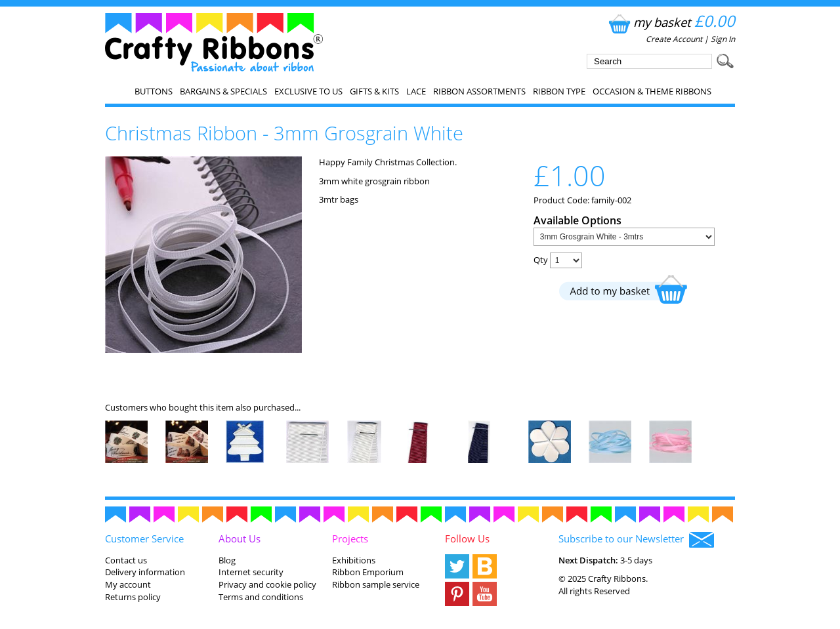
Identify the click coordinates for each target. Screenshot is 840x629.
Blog (227, 560)
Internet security (251, 572)
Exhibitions (354, 560)
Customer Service (144, 538)
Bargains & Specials (223, 91)
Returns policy (133, 597)
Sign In (723, 39)
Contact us (126, 560)
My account (128, 584)
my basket (670, 22)
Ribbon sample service (376, 584)
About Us (240, 538)
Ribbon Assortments (479, 91)
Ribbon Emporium (368, 572)
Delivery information (145, 572)
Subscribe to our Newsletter (636, 540)
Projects (350, 538)
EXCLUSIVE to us (308, 91)
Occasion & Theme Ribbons (652, 91)
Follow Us (467, 538)
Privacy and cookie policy (267, 584)
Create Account (674, 39)
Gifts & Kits (374, 91)
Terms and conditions (261, 597)
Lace (416, 91)
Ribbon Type (559, 91)
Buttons (154, 91)
